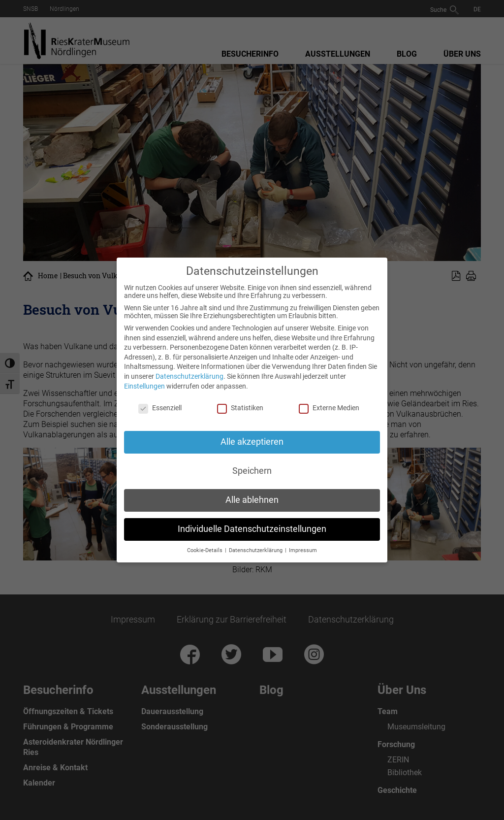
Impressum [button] (303, 550)
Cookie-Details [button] (205, 550)
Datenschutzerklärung (189, 376)
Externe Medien (329, 408)
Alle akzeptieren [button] (252, 442)
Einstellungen (144, 386)
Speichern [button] (252, 471)
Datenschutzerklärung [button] (256, 550)
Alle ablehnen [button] (252, 500)
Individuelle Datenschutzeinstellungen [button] (252, 529)
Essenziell (160, 408)
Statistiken (240, 408)
